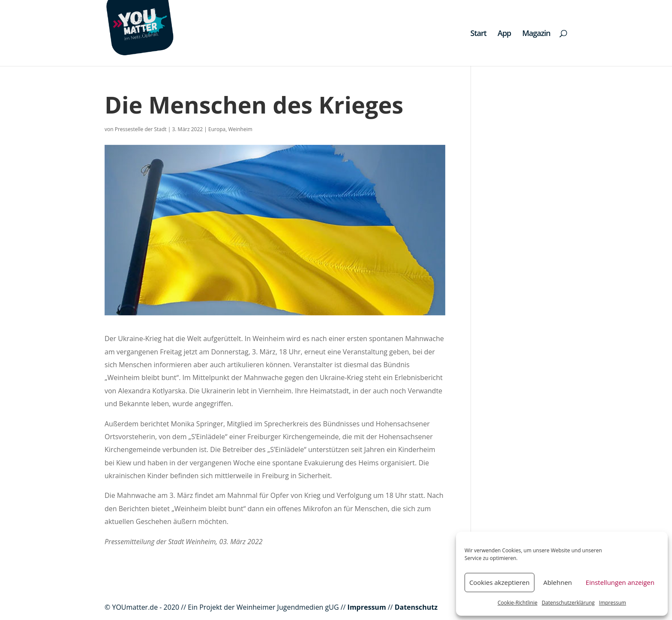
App (504, 34)
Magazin (536, 34)
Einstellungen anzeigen (620, 582)
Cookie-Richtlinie (517, 603)
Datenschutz (416, 607)
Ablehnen (558, 582)
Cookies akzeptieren (499, 582)
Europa (217, 129)
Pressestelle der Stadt (141, 129)
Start (478, 34)
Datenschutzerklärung (568, 603)
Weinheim (240, 129)
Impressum (613, 603)
